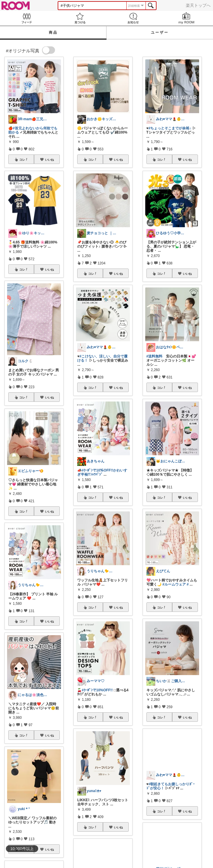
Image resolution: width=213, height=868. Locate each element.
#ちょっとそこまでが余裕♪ (170, 128)
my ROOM (186, 18)
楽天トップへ (198, 5)
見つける (80, 18)
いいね (49, 160)
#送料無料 (155, 356)
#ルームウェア (174, 584)
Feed (27, 18)
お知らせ (133, 18)
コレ (24, 160)
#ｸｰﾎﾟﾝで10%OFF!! (97, 690)
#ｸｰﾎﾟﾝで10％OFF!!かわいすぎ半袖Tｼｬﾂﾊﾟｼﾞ (102, 472)
